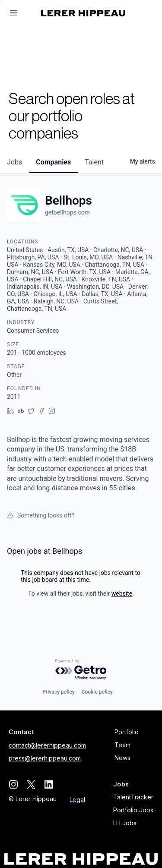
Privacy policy (58, 692)
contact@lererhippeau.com (47, 745)
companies (53, 162)
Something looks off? (41, 515)
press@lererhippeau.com (45, 758)
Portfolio (127, 732)
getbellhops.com (67, 212)
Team (122, 745)
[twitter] (31, 784)
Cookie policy (97, 692)
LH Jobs (125, 823)
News (122, 758)
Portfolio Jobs (133, 810)
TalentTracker (133, 797)
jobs (14, 162)
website (122, 593)
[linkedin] (49, 784)
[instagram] (13, 784)
